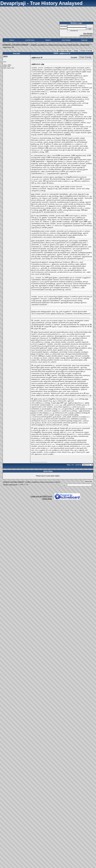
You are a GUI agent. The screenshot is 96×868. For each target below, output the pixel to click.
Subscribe (88, 481)
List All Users (30, 40)
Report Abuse (47, 499)
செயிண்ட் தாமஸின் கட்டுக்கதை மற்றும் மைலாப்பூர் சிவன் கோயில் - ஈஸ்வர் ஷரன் (60, 45)
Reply (76, 51)
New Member (88, 34)
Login (89, 29)
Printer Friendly (86, 51)
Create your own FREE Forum (41, 496)
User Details (66, 40)
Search (48, 40)
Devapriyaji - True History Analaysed (15, 45)
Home (12, 40)
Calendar (84, 40)
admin (5, 56)
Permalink (74, 57)
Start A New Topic (65, 51)
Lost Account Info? (86, 35)
